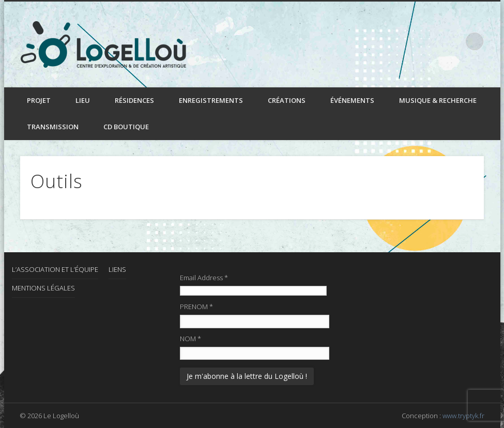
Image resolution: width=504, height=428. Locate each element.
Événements (352, 100)
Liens (117, 269)
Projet (39, 100)
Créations (287, 100)
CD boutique (126, 127)
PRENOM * (196, 307)
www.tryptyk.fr (463, 416)
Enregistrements (211, 100)
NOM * (190, 339)
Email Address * (204, 278)
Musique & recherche (438, 100)
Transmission (53, 127)
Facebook (432, 41)
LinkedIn (453, 41)
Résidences (134, 100)
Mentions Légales (43, 288)
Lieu (83, 100)
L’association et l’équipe (55, 269)
